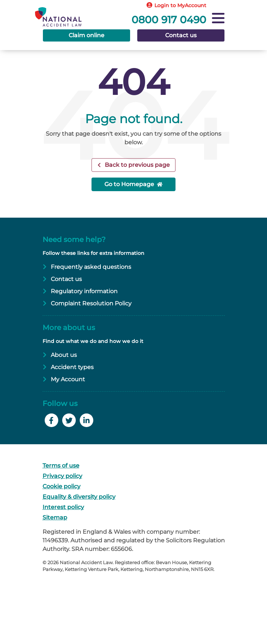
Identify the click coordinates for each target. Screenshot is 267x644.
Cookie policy (61, 486)
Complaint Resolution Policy (91, 303)
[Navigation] (218, 19)
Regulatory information (84, 291)
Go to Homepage (129, 184)
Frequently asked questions (91, 267)
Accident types (72, 367)
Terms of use (61, 466)
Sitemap (55, 517)
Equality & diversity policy (79, 497)
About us (64, 355)
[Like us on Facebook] (52, 421)
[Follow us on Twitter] (70, 421)
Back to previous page (137, 165)
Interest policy (63, 507)
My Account (68, 379)
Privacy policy (62, 476)
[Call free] (197, 18)
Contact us (181, 35)
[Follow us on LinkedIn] (87, 421)
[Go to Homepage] (66, 12)
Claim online (86, 35)
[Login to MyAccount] (177, 6)
